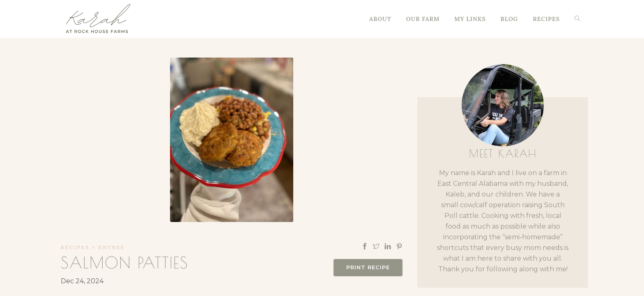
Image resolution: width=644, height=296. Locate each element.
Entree (112, 247)
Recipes (75, 247)
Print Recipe (368, 267)
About (380, 19)
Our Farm (423, 19)
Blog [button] (509, 19)
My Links (470, 19)
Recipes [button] (546, 19)
